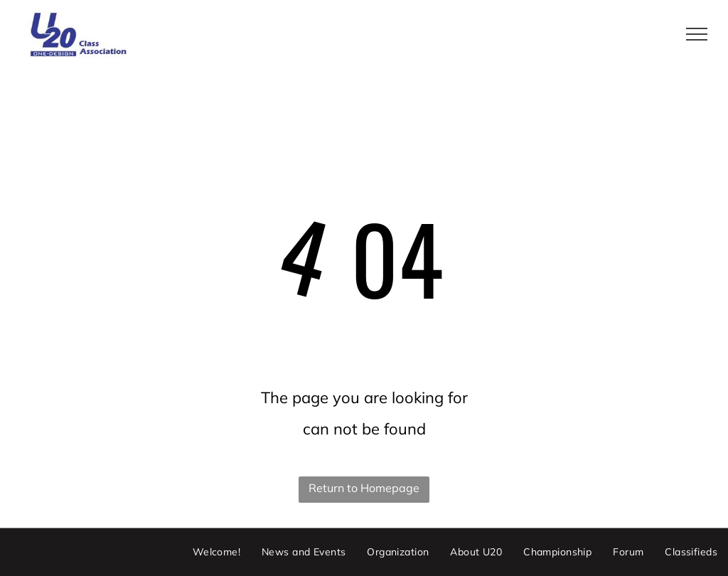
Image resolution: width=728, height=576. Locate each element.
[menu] (697, 34)
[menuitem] (216, 553)
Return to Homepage (364, 488)
